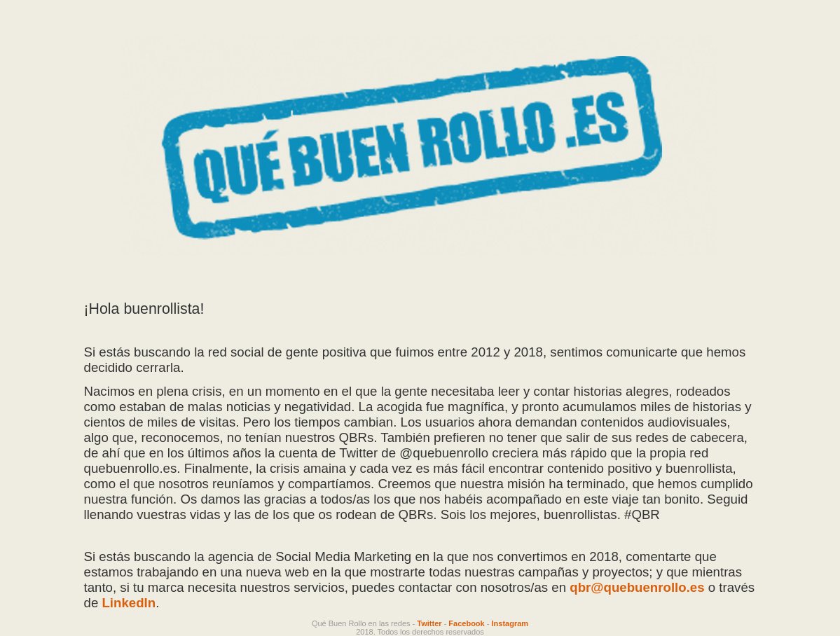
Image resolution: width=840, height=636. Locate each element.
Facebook (466, 623)
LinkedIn (129, 603)
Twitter (429, 623)
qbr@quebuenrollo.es (637, 587)
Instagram (510, 623)
